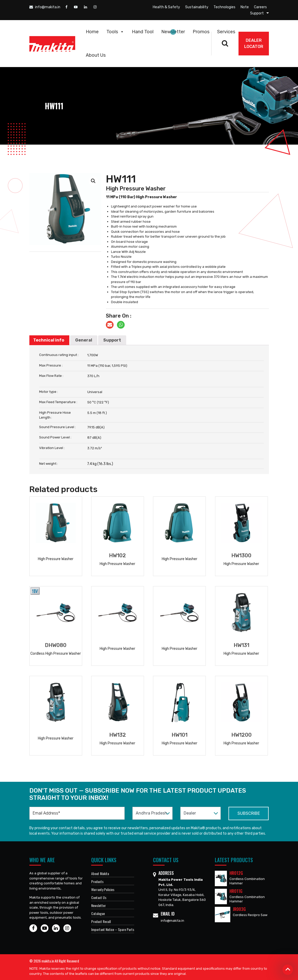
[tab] (49, 340)
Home (92, 32)
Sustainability (197, 7)
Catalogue (98, 913)
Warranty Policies (103, 889)
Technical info (49, 340)
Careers (260, 7)
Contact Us (99, 897)
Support (257, 13)
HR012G (236, 873)
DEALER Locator (254, 43)
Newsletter (173, 32)
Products (97, 881)
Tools (115, 32)
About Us (96, 55)
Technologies (224, 7)
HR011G (236, 891)
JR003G (239, 909)
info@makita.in (45, 7)
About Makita (100, 873)
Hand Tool (143, 32)
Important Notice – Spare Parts (113, 929)
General (84, 340)
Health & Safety (166, 7)
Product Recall (101, 921)
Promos (201, 32)
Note (245, 7)
